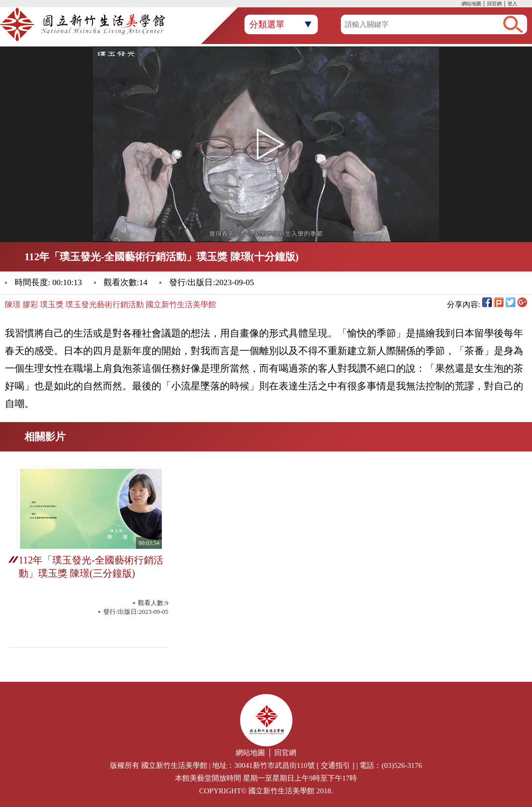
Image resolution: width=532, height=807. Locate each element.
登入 (512, 4)
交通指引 (335, 765)
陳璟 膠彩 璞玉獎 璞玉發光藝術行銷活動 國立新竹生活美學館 (111, 304)
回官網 (494, 4)
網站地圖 (471, 4)
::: (459, 5)
